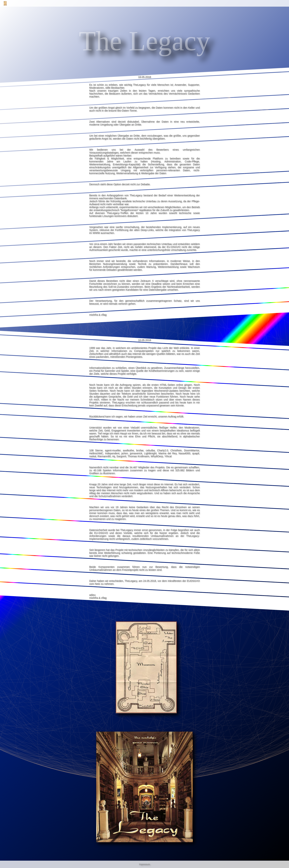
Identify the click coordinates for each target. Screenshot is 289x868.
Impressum (144, 864)
